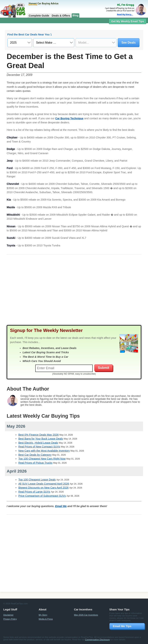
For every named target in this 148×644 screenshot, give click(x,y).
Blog (76, 15)
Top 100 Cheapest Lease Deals (37, 480)
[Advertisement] (74, 293)
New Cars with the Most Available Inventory (44, 451)
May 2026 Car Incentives (86, 615)
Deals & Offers (61, 16)
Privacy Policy (10, 619)
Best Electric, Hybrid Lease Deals (38, 443)
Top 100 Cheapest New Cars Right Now (42, 459)
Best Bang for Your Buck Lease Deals (41, 439)
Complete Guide (39, 16)
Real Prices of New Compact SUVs (39, 447)
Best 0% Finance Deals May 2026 (39, 435)
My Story (43, 615)
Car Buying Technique (69, 118)
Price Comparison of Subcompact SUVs (42, 496)
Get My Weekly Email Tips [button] (128, 21)
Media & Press (46, 619)
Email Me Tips (122, 626)
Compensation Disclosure (97, 639)
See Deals (129, 42)
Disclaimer (8, 615)
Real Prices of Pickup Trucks (35, 463)
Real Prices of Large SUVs (34, 492)
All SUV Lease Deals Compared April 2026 (44, 484)
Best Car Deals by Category (35, 455)
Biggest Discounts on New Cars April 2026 (43, 488)
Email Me (61, 506)
